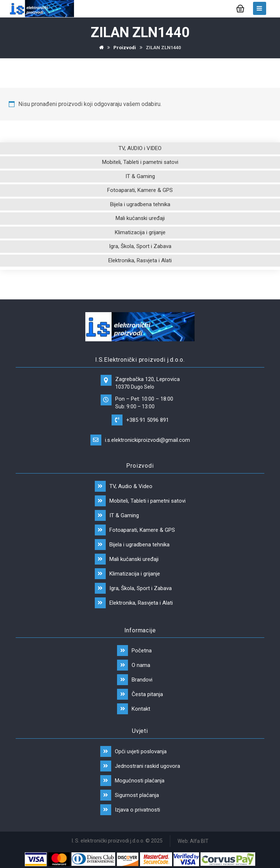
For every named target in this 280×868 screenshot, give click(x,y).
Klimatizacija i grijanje (140, 232)
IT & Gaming (140, 176)
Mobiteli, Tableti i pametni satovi (140, 162)
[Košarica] (240, 8)
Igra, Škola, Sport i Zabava (140, 246)
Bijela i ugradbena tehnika (140, 204)
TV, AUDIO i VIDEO (140, 148)
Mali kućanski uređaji (140, 218)
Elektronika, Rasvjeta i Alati (140, 260)
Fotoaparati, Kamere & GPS (140, 190)
